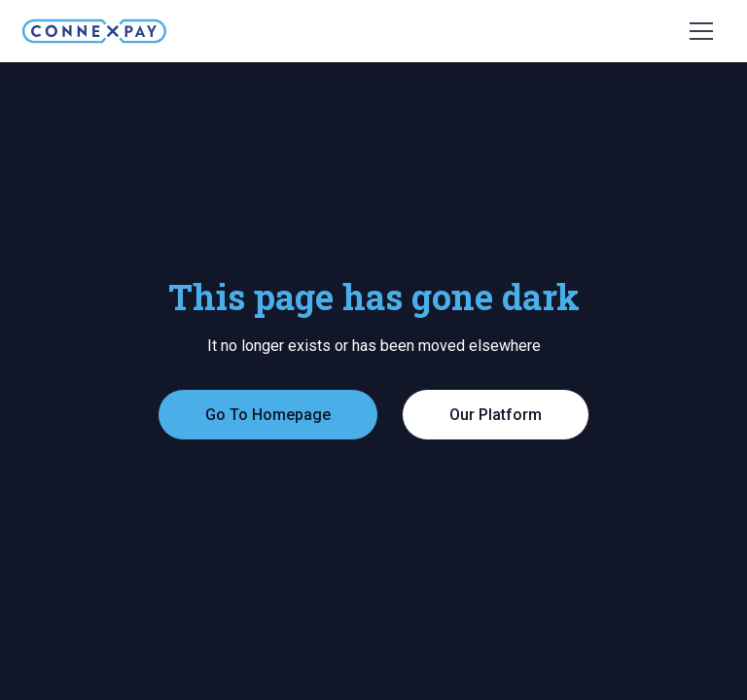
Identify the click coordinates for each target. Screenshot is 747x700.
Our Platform (496, 415)
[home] (94, 31)
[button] (701, 31)
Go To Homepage (268, 415)
